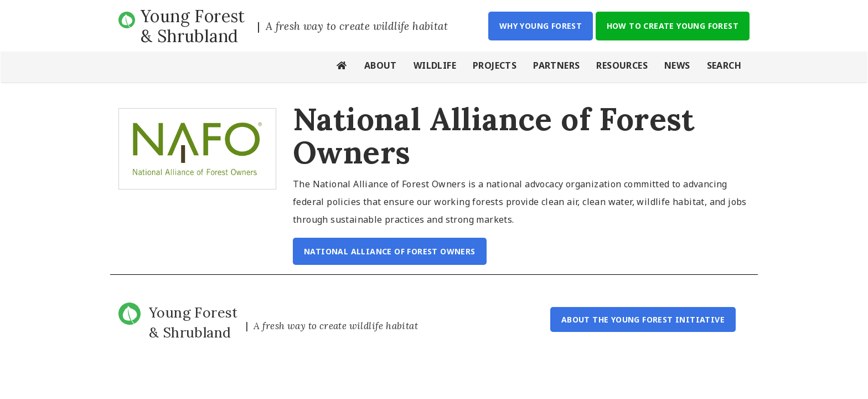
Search (724, 65)
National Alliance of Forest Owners (390, 251)
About (381, 65)
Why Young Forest (541, 26)
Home (342, 67)
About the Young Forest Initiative (643, 319)
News (677, 65)
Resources (622, 65)
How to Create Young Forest (673, 26)
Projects (495, 65)
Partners (556, 65)
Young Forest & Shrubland (193, 26)
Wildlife (435, 65)
